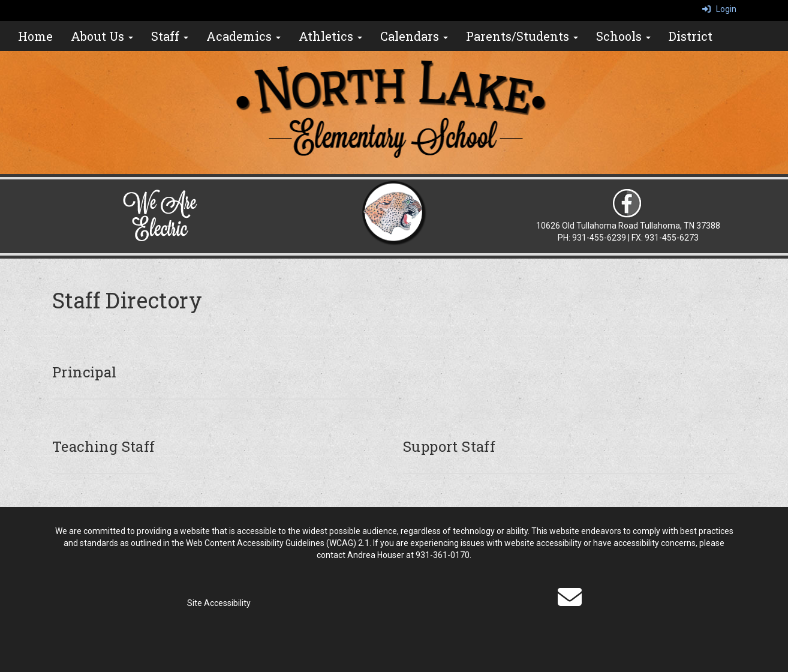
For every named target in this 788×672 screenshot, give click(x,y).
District (691, 36)
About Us (102, 36)
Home (35, 36)
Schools (623, 36)
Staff (170, 36)
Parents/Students (522, 36)
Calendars (414, 36)
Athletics (330, 36)
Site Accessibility (219, 603)
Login (719, 9)
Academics (243, 36)
